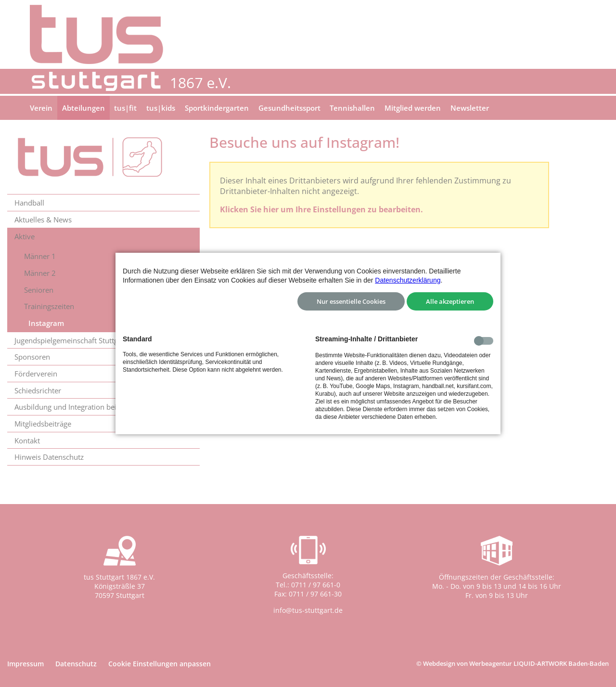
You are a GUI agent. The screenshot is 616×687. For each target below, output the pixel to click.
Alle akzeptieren (450, 301)
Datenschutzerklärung (408, 280)
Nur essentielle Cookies (351, 301)
